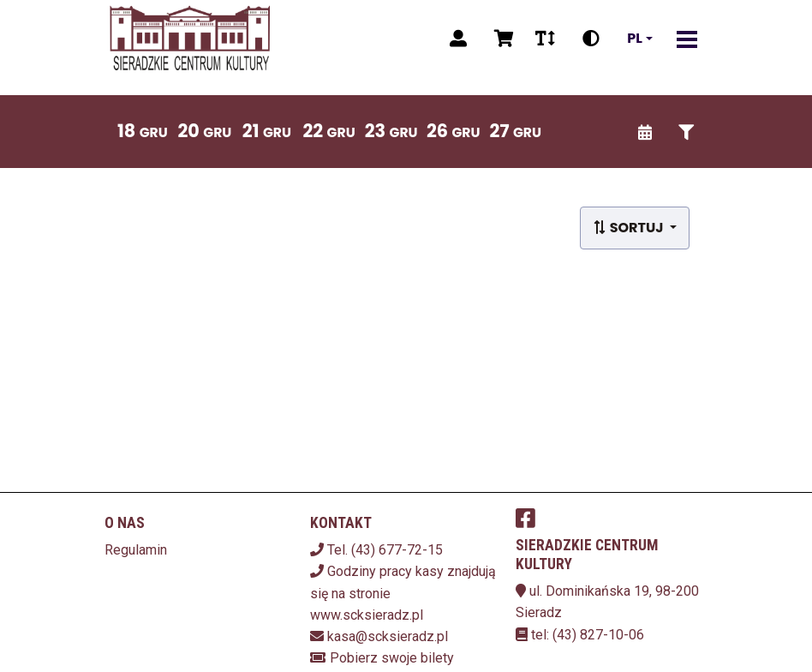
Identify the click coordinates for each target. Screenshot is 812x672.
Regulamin (136, 550)
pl (635, 39)
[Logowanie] (458, 39)
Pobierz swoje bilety (392, 658)
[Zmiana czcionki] (545, 39)
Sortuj (630, 228)
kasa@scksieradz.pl (388, 636)
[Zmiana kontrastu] (591, 39)
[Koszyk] (501, 39)
